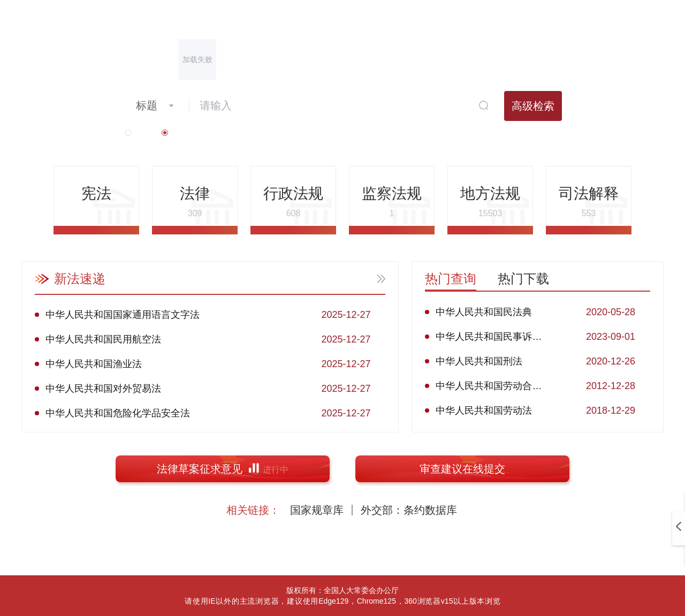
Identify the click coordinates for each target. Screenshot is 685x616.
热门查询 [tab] (451, 279)
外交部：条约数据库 (409, 510)
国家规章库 (317, 510)
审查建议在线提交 (462, 469)
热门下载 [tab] (523, 279)
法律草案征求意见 (223, 469)
